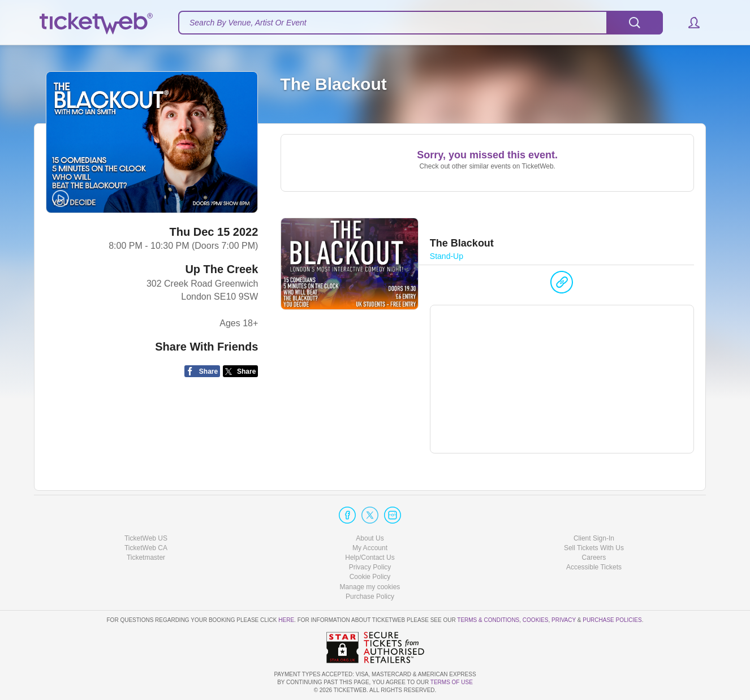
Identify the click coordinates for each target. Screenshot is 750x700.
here (286, 620)
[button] (689, 23)
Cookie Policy (370, 577)
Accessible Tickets (594, 567)
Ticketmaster (146, 558)
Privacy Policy (370, 567)
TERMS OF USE (452, 682)
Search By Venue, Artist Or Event (248, 23)
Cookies (536, 620)
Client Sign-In (594, 538)
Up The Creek (221, 269)
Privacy (564, 620)
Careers (594, 558)
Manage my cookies (370, 587)
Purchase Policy (370, 597)
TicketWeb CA (146, 548)
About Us (370, 538)
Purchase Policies (612, 620)
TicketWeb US (146, 538)
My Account (370, 548)
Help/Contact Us (370, 558)
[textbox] (421, 23)
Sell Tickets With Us (594, 548)
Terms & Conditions (488, 620)
